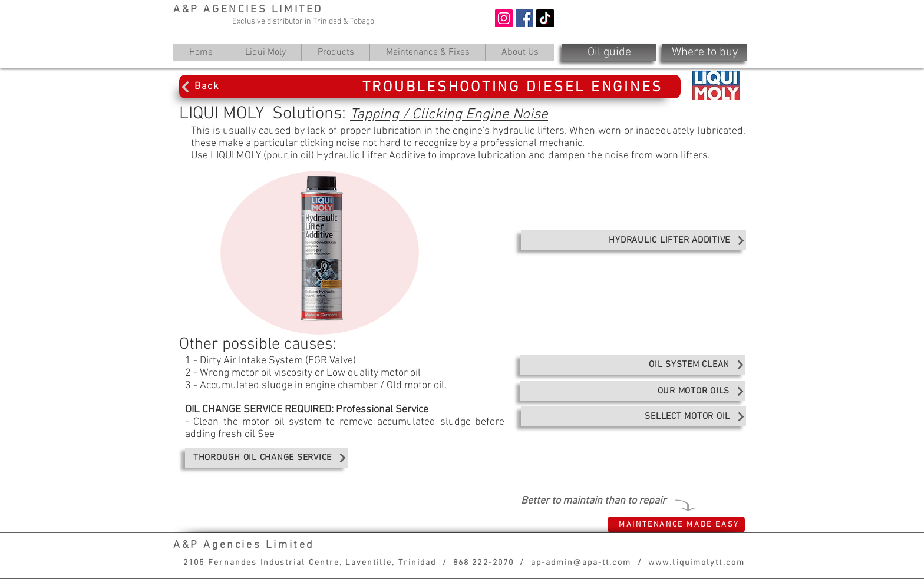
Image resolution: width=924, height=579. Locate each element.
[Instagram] (504, 18)
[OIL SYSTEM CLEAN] (633, 365)
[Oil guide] (609, 52)
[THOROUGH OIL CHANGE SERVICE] (266, 458)
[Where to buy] (705, 52)
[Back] (230, 87)
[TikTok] (545, 18)
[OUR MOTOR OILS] (633, 391)
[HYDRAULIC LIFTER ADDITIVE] (633, 240)
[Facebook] (524, 18)
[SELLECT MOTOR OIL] (633, 416)
